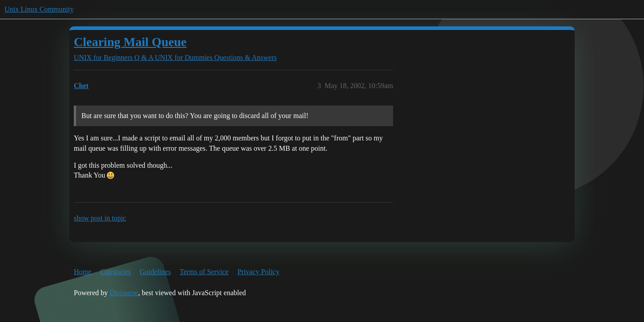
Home (83, 272)
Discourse (124, 293)
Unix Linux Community (39, 9)
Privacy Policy (258, 272)
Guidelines (155, 272)
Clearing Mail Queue (130, 42)
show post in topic (100, 218)
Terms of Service (204, 272)
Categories (115, 272)
